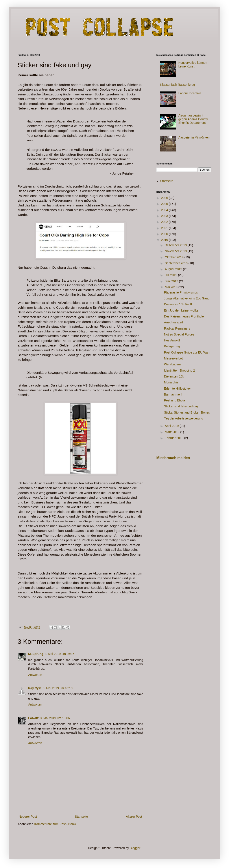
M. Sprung (36, 654)
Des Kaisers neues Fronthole (184, 316)
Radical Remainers (177, 328)
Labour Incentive (190, 93)
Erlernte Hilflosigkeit (178, 388)
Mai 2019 (171, 287)
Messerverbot (173, 358)
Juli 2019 (171, 275)
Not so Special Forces (179, 334)
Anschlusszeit (174, 322)
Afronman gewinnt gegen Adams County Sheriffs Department (193, 119)
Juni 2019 (172, 281)
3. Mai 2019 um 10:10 (58, 688)
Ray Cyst (35, 688)
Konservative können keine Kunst (193, 65)
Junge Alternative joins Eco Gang (187, 298)
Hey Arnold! (172, 340)
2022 (165, 222)
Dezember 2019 (176, 245)
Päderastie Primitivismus (181, 292)
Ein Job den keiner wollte (181, 310)
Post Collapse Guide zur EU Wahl (187, 352)
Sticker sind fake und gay (181, 406)
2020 (165, 234)
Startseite (81, 817)
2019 (165, 240)
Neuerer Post (28, 817)
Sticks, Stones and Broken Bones (187, 412)
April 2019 (172, 426)
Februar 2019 (174, 438)
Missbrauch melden (173, 458)
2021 (165, 228)
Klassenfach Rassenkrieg (178, 85)
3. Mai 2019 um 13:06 (55, 718)
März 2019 (172, 432)
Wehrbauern (173, 364)
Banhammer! (173, 394)
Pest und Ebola (175, 400)
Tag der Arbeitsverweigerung (184, 418)
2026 (165, 198)
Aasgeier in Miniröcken (194, 137)
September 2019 (176, 263)
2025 (165, 204)
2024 (165, 210)
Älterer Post (134, 817)
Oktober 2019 (175, 257)
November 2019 (176, 251)
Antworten (35, 675)
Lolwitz (33, 718)
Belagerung (172, 346)
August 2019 (174, 269)
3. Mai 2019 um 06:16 (59, 654)
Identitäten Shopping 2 (179, 370)
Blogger (135, 848)
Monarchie (171, 382)
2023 (165, 216)
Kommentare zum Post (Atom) (55, 824)
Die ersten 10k (174, 376)
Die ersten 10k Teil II (178, 304)
